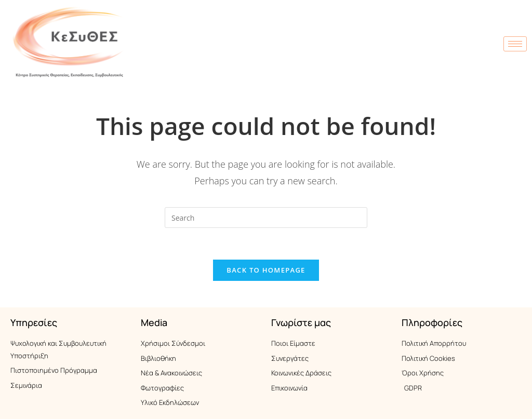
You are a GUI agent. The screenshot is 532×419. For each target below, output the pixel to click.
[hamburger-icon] (515, 44)
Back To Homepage (266, 270)
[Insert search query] (266, 218)
